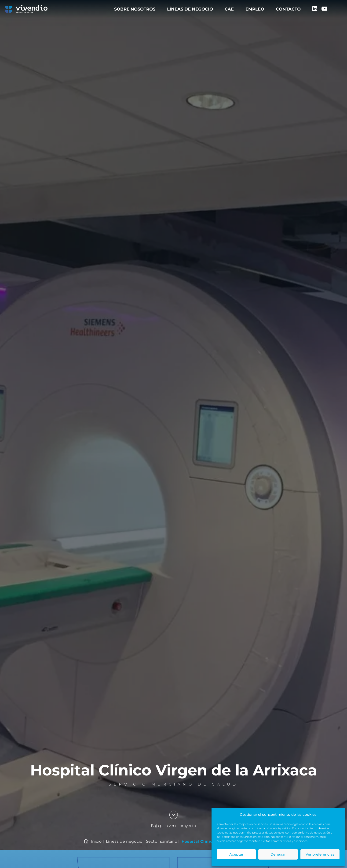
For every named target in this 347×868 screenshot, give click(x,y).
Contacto (288, 9)
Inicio (96, 841)
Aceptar (236, 854)
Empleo (255, 9)
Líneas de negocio (190, 9)
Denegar (278, 854)
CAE (229, 9)
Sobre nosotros (135, 9)
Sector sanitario (162, 841)
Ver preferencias (320, 854)
